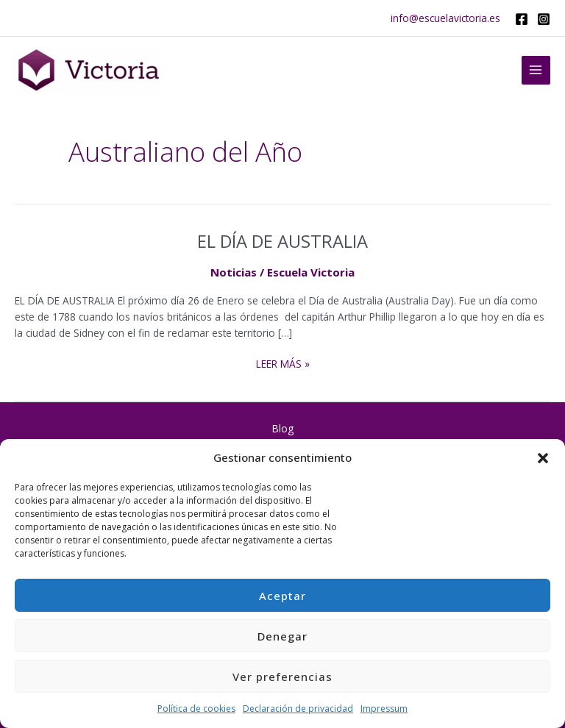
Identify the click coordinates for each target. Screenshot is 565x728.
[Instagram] (544, 19)
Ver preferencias (282, 677)
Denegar (282, 636)
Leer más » (283, 364)
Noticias (234, 272)
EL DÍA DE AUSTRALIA (282, 241)
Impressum (384, 709)
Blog (283, 428)
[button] (543, 458)
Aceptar (282, 596)
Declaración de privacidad (298, 709)
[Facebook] (522, 19)
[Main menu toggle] (536, 70)
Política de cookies (196, 709)
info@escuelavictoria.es (445, 18)
